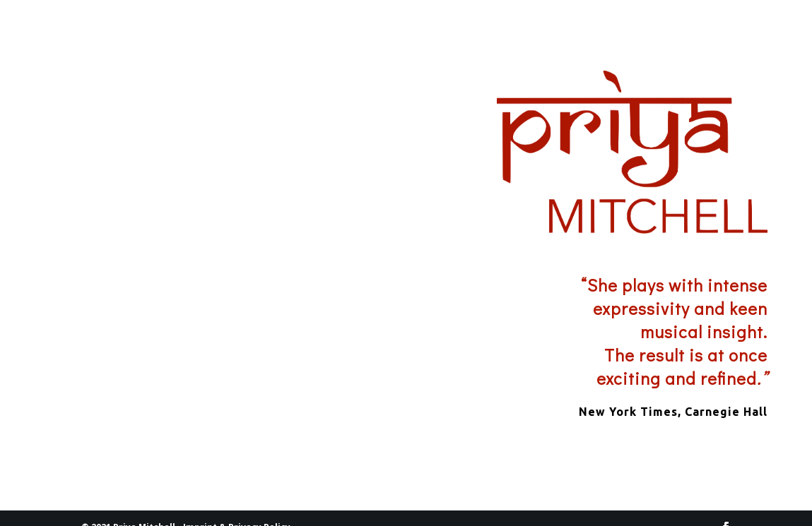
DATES (654, 34)
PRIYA (578, 34)
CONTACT (729, 34)
